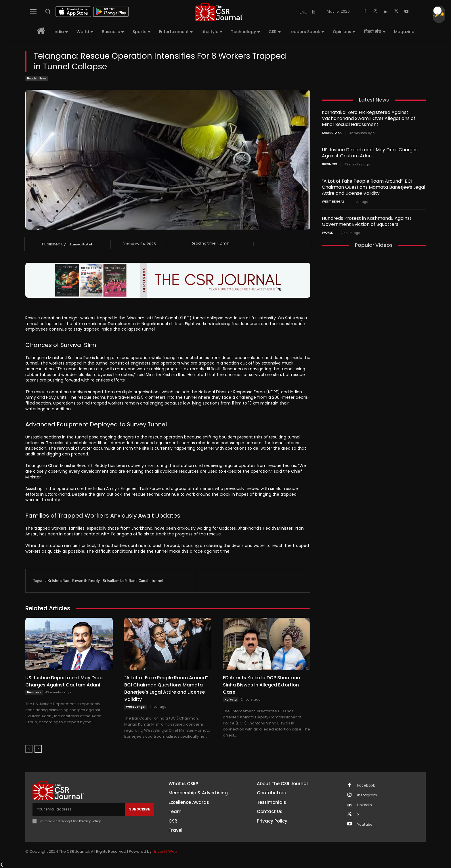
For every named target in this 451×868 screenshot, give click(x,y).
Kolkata (231, 700)
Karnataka (331, 133)
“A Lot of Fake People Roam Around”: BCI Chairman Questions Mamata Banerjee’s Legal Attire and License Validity (167, 688)
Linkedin (366, 807)
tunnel (157, 581)
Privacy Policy (90, 821)
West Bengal (136, 707)
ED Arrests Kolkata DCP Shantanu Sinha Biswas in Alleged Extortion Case (261, 685)
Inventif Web (166, 852)
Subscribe (139, 809)
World (327, 232)
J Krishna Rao (57, 581)
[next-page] (38, 749)
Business (34, 692)
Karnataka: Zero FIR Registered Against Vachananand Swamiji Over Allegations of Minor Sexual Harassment (373, 118)
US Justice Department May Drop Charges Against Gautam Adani (64, 681)
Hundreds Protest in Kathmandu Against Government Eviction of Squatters (365, 221)
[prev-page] (29, 749)
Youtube (366, 828)
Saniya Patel (81, 244)
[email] (79, 809)
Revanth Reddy (86, 581)
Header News (37, 79)
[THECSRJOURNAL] (219, 12)
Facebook (368, 786)
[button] (48, 11)
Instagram (368, 796)
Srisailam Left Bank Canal (126, 581)
